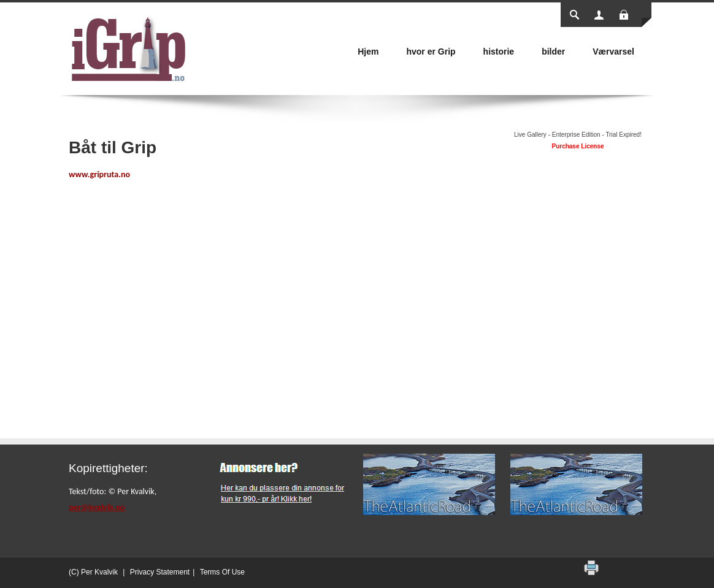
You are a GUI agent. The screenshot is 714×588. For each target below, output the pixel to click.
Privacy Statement (160, 572)
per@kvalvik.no (97, 507)
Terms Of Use (222, 572)
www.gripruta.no (99, 174)
